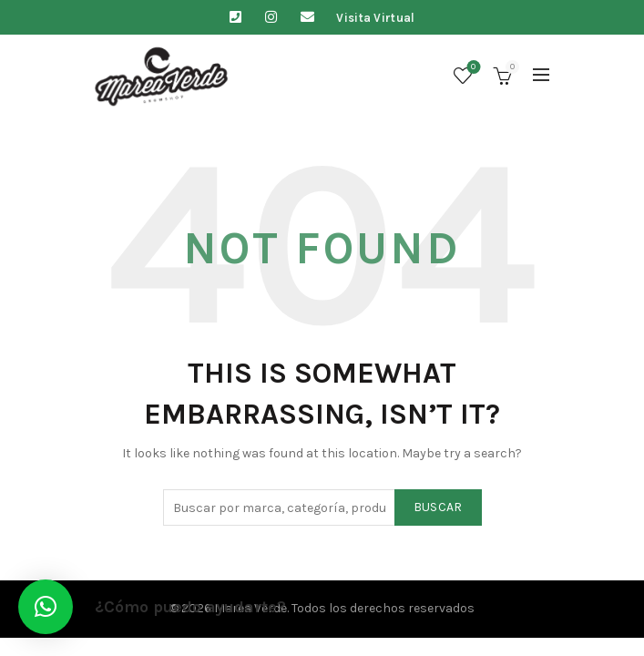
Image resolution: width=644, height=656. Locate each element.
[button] (46, 607)
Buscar (438, 507)
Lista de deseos (471, 68)
